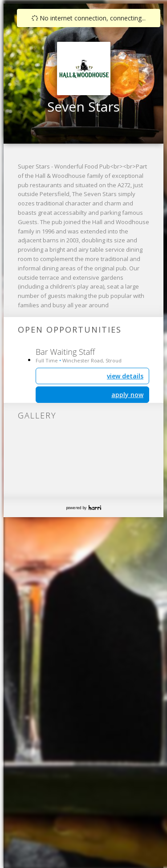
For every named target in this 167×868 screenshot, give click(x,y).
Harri (95, 508)
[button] (91, 63)
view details (125, 376)
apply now (127, 395)
